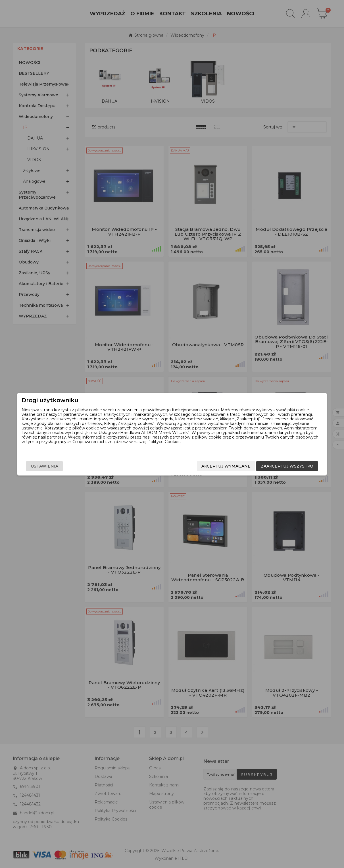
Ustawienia (61, 466)
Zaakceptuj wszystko (271, 466)
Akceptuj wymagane (210, 466)
